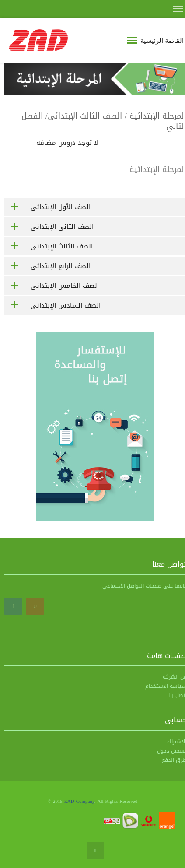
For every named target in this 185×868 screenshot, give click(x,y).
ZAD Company (79, 801)
